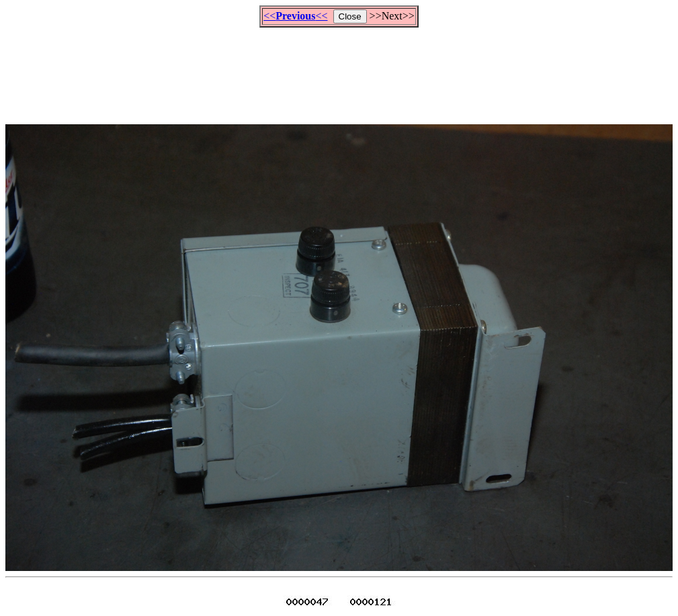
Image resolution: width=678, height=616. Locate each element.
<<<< (295, 16)
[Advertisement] (339, 70)
